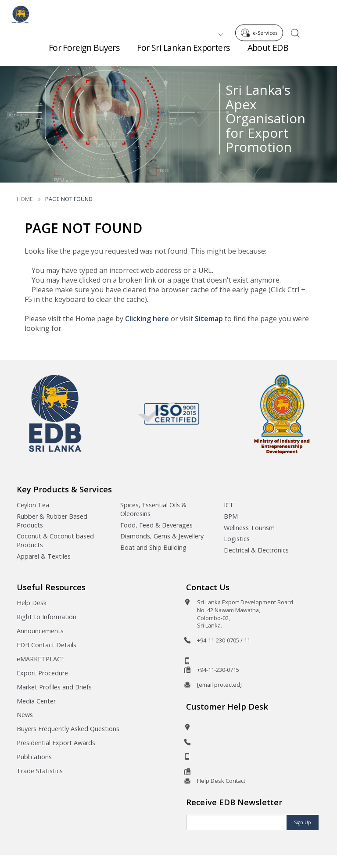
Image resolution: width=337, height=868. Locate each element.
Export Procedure (42, 673)
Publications (34, 757)
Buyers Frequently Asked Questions (68, 729)
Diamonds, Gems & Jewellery (162, 536)
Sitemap (209, 319)
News (25, 715)
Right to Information (47, 617)
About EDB (268, 52)
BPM (231, 516)
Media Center (36, 701)
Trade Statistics (40, 771)
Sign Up (303, 822)
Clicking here (147, 319)
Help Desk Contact (221, 781)
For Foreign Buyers (84, 52)
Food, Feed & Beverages (156, 525)
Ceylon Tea (33, 505)
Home (25, 199)
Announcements (40, 631)
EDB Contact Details (47, 645)
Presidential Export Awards (56, 743)
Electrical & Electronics (256, 550)
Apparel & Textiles (44, 556)
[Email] (237, 823)
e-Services (262, 13)
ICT (229, 505)
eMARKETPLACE (41, 659)
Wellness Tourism (249, 528)
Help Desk (32, 603)
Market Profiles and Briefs (54, 687)
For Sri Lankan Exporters (183, 52)
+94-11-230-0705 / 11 (224, 640)
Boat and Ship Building (153, 547)
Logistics (237, 539)
